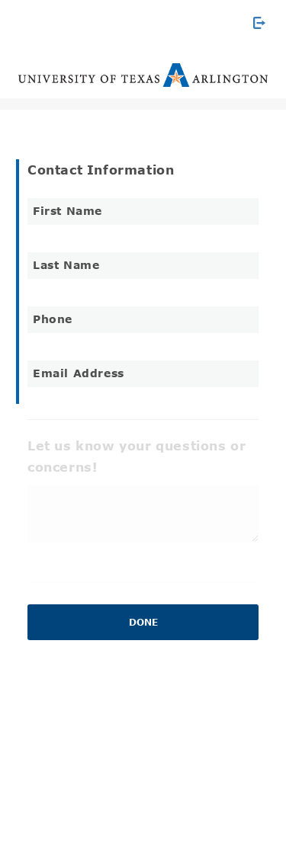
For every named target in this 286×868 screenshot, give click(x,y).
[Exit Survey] (259, 23)
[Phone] (143, 320)
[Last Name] (143, 266)
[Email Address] (143, 374)
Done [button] (143, 622)
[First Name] (143, 211)
